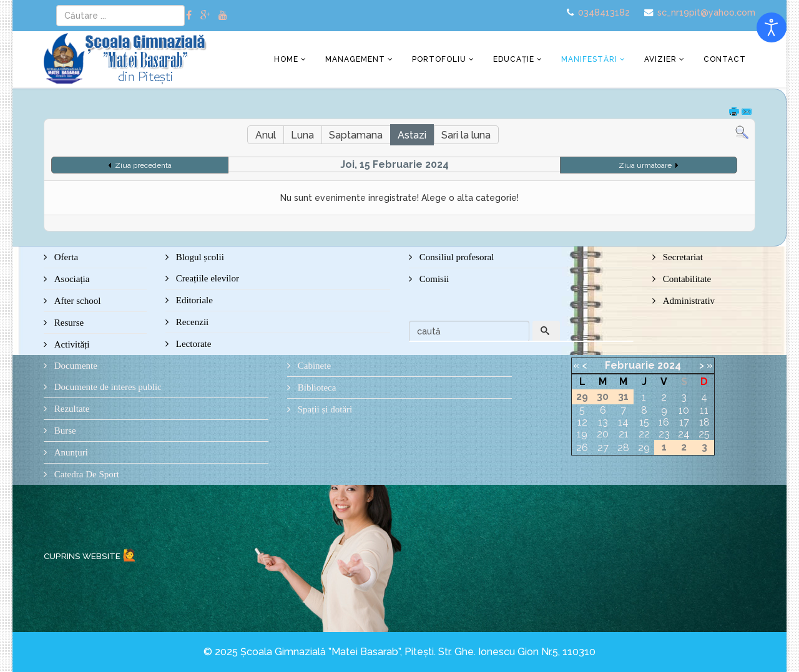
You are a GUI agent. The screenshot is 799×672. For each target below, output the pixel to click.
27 (603, 448)
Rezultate (71, 409)
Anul (266, 135)
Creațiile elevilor (206, 278)
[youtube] (223, 15)
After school (76, 301)
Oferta (65, 257)
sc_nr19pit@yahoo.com (706, 12)
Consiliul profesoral (455, 257)
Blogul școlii (199, 257)
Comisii (433, 279)
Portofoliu (439, 59)
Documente (75, 366)
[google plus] (205, 15)
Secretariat (682, 257)
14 (623, 422)
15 (644, 422)
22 (644, 434)
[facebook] (189, 15)
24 (684, 434)
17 (684, 422)
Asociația (71, 279)
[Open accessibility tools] (772, 27)
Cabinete (313, 366)
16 (664, 422)
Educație (514, 59)
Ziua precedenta (143, 165)
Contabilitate (686, 279)
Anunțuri (70, 452)
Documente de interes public (107, 387)
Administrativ (688, 301)
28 (623, 448)
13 (603, 422)
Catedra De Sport (86, 474)
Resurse (68, 323)
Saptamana (356, 135)
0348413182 (604, 12)
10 (684, 410)
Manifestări (589, 59)
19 (582, 434)
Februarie (630, 365)
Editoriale (193, 300)
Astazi (412, 135)
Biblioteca (316, 387)
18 (704, 422)
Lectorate (192, 344)
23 (664, 434)
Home (286, 59)
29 (644, 448)
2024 (669, 365)
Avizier (660, 59)
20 (603, 434)
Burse (64, 431)
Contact (725, 59)
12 (582, 422)
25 (704, 434)
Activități (71, 344)
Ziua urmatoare (645, 165)
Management (355, 59)
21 (624, 434)
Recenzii (191, 322)
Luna (302, 135)
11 (704, 410)
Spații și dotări (324, 409)
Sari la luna (466, 135)
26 (582, 448)
